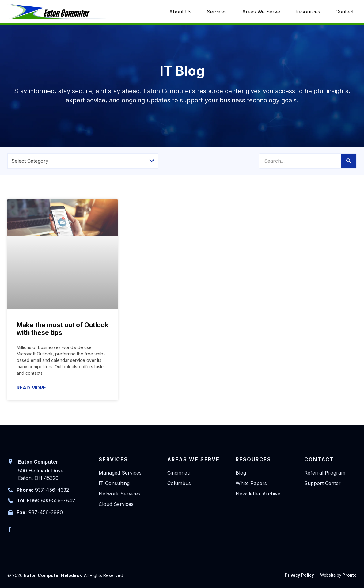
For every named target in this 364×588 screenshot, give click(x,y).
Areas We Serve (261, 12)
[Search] (349, 161)
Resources (308, 12)
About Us (180, 12)
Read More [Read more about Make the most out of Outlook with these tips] (31, 388)
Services (217, 12)
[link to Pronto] (338, 575)
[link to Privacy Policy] (299, 575)
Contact (345, 12)
